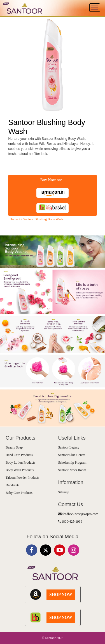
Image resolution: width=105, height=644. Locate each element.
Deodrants (12, 485)
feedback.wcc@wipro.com (78, 514)
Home (14, 219)
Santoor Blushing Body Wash (43, 219)
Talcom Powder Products (22, 478)
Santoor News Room (72, 470)
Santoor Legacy (69, 447)
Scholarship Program (72, 463)
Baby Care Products (19, 493)
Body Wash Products (20, 470)
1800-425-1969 (70, 522)
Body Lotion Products (20, 463)
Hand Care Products (19, 455)
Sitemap (64, 492)
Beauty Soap (14, 447)
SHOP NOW (61, 595)
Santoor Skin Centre (72, 455)
